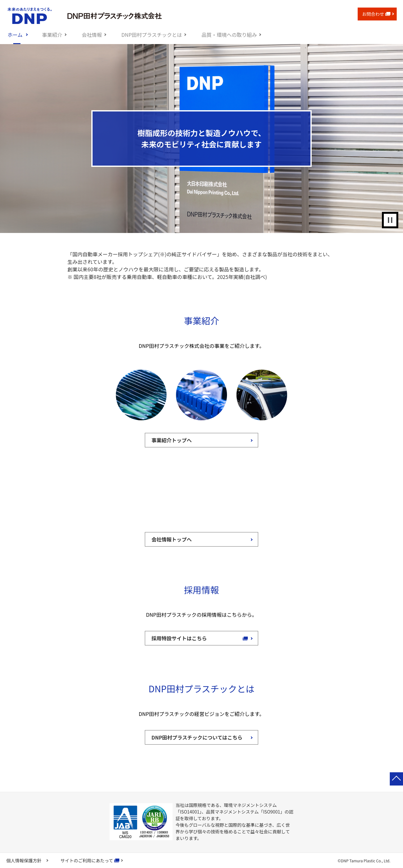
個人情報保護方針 (24, 860)
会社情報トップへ (172, 539)
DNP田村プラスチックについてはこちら (197, 737)
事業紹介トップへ (172, 440)
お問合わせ (376, 14)
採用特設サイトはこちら (182, 638)
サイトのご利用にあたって (87, 860)
